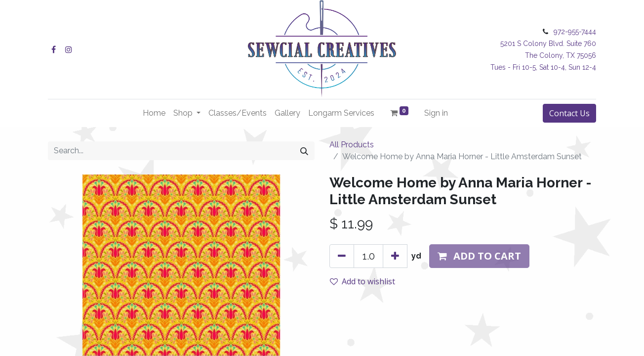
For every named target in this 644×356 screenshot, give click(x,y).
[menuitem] (154, 113)
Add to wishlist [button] (362, 281)
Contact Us (569, 113)
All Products (352, 145)
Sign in (436, 113)
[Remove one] (342, 256)
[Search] (304, 151)
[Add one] (395, 256)
